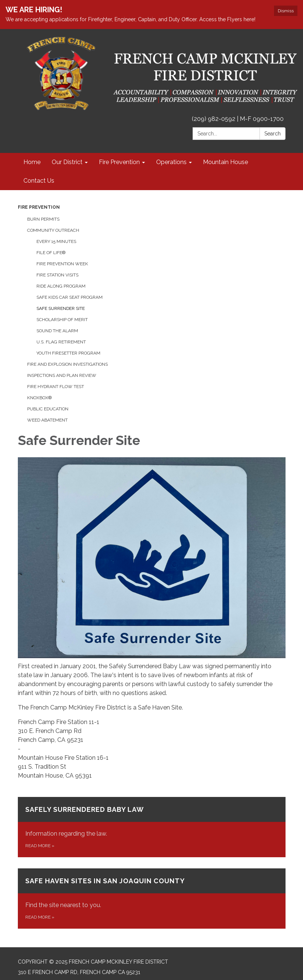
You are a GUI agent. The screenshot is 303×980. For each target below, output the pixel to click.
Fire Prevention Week (62, 264)
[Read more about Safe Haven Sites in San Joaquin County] (152, 899)
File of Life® (51, 253)
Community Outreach (53, 230)
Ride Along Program (61, 286)
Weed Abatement (47, 420)
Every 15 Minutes (56, 241)
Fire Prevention (39, 207)
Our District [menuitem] (67, 162)
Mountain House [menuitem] (225, 162)
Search (273, 134)
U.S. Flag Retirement (61, 342)
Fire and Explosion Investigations (67, 364)
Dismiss (286, 11)
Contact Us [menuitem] (39, 181)
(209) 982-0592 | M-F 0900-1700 (238, 119)
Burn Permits (43, 219)
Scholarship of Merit (62, 320)
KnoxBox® (39, 398)
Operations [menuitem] (171, 162)
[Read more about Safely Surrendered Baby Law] (152, 827)
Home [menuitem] (32, 162)
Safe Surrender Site (61, 308)
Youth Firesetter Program (68, 353)
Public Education (48, 409)
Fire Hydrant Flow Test (56, 387)
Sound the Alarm (57, 331)
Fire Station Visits (57, 275)
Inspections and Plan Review (62, 375)
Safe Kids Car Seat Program (70, 297)
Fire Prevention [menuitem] (119, 162)
